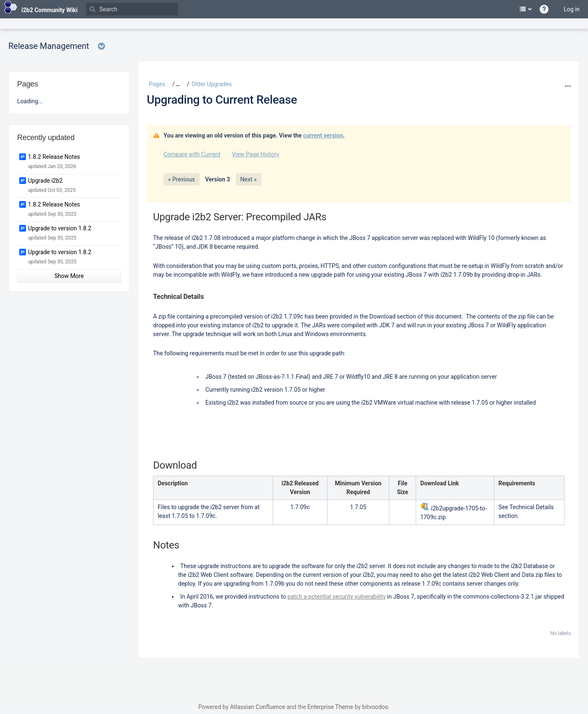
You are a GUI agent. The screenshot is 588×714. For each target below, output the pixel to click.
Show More (69, 276)
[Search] (132, 9)
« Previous (182, 179)
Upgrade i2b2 (45, 181)
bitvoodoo (375, 707)
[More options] (567, 86)
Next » (249, 179)
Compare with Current (192, 154)
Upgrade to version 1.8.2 (60, 228)
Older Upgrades (212, 84)
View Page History (255, 154)
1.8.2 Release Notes (54, 157)
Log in (572, 9)
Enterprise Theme (330, 707)
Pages (157, 84)
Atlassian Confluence (258, 707)
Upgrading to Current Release (222, 100)
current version (323, 135)
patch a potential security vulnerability (336, 597)
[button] (175, 84)
